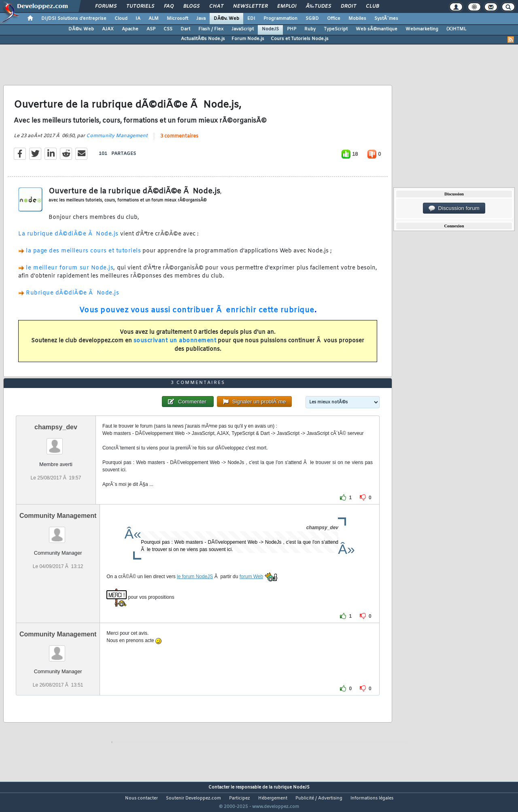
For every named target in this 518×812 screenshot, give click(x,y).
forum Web (251, 592)
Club (372, 6)
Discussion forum (454, 208)
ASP (151, 29)
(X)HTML (456, 29)
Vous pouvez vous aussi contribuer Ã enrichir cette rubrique (197, 315)
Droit (348, 6)
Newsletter (250, 6)
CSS (168, 29)
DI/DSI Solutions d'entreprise (74, 19)
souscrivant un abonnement (175, 346)
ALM (154, 19)
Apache (130, 29)
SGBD (312, 19)
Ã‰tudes (318, 6)
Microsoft (177, 19)
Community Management (117, 141)
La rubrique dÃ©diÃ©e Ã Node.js (68, 239)
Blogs (191, 6)
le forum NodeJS (195, 592)
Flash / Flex (211, 29)
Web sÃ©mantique (377, 29)
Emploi (287, 6)
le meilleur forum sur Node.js (70, 273)
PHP (292, 29)
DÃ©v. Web (226, 19)
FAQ (169, 6)
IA (138, 19)
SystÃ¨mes (386, 19)
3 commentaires (179, 141)
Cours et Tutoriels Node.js (300, 39)
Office (334, 19)
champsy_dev (56, 442)
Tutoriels (140, 6)
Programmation (280, 19)
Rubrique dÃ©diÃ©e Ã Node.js (72, 298)
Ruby (310, 29)
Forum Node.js (248, 39)
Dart (185, 29)
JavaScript (243, 29)
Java (201, 19)
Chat (216, 6)
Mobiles (357, 19)
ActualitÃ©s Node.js (203, 39)
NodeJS (270, 29)
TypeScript (336, 29)
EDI (251, 19)
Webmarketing (422, 29)
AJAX (108, 29)
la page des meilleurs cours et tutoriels (83, 256)
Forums (106, 6)
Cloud (121, 19)
